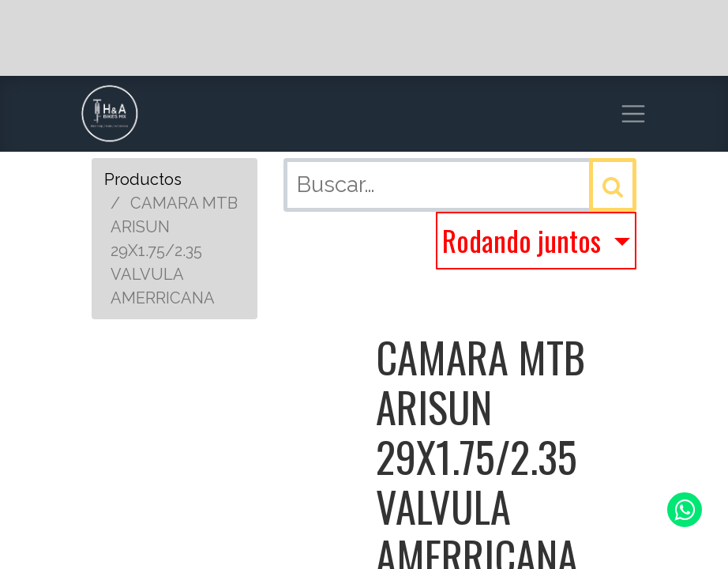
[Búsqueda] (613, 185)
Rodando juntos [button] (525, 240)
